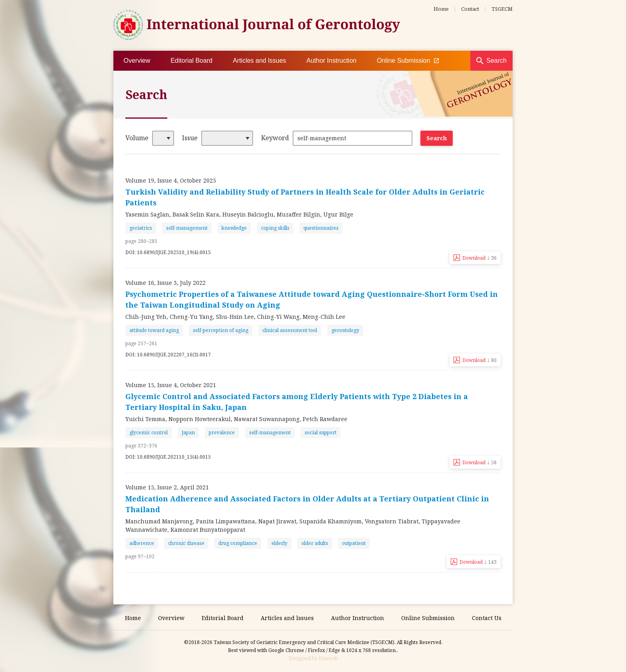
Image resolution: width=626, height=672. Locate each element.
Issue (190, 138)
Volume (137, 138)
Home (441, 9)
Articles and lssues (259, 61)
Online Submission (408, 61)
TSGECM (502, 9)
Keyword (275, 138)
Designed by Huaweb (313, 658)
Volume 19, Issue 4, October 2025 (171, 180)
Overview (137, 61)
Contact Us (487, 618)
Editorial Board (191, 61)
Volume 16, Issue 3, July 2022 (165, 283)
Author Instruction (332, 61)
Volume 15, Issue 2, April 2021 (167, 487)
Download (479, 257)
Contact (470, 9)
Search (496, 61)
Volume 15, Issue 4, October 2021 (171, 385)
